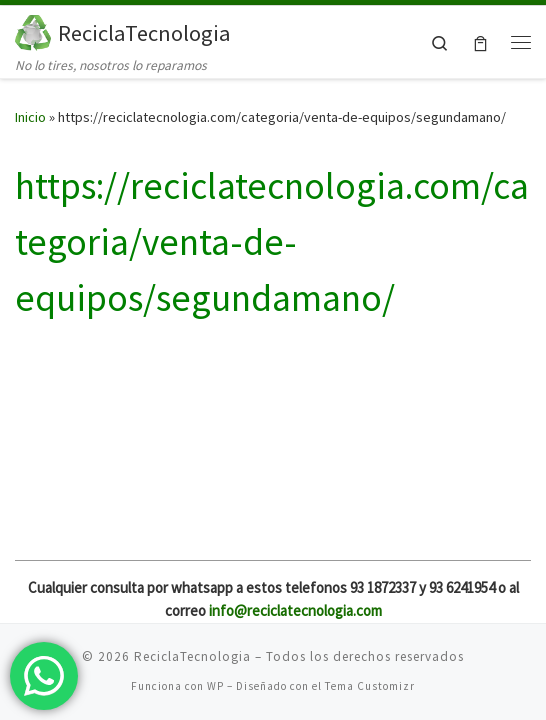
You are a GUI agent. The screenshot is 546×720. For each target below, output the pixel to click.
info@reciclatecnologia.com (295, 610)
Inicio (30, 117)
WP (215, 686)
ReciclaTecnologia (192, 656)
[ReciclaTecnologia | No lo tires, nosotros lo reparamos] (33, 30)
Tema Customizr (370, 686)
